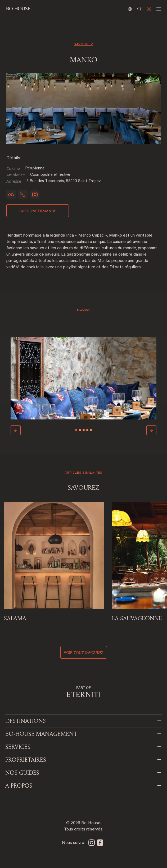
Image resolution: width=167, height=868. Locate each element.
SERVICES (18, 747)
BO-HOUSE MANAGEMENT (41, 734)
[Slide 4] (87, 430)
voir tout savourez (84, 652)
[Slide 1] (76, 430)
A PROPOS (19, 786)
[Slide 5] (91, 430)
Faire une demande (38, 211)
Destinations (26, 721)
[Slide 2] (80, 430)
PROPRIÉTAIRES (26, 760)
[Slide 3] (84, 430)
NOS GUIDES (22, 773)
